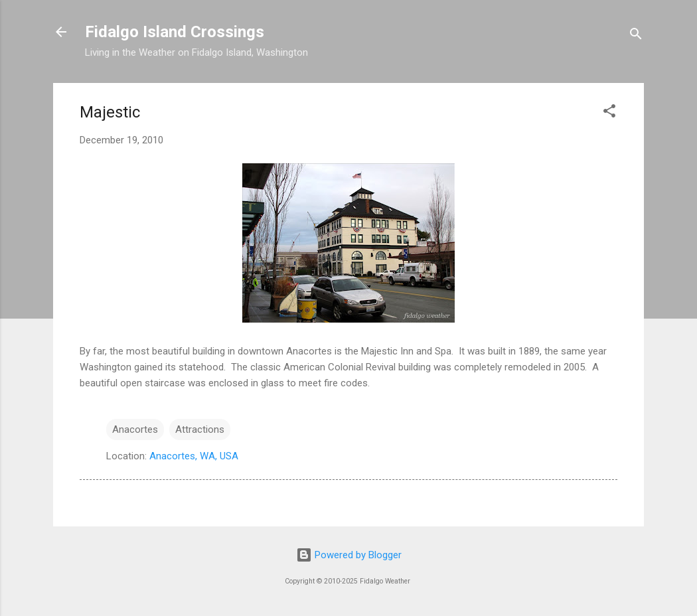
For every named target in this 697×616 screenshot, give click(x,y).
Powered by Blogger (349, 555)
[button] (609, 113)
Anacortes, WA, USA (194, 456)
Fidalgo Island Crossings (175, 32)
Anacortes (135, 429)
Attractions (200, 429)
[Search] (636, 36)
